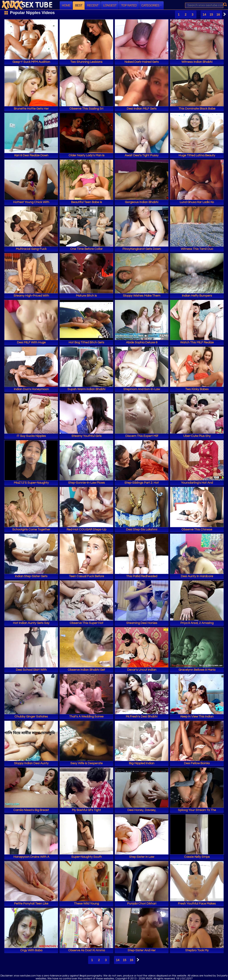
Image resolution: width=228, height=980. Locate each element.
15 (211, 14)
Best (79, 5)
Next (224, 14)
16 (218, 14)
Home (66, 5)
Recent (93, 5)
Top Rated (129, 5)
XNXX (27, 5)
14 (204, 14)
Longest (110, 5)
